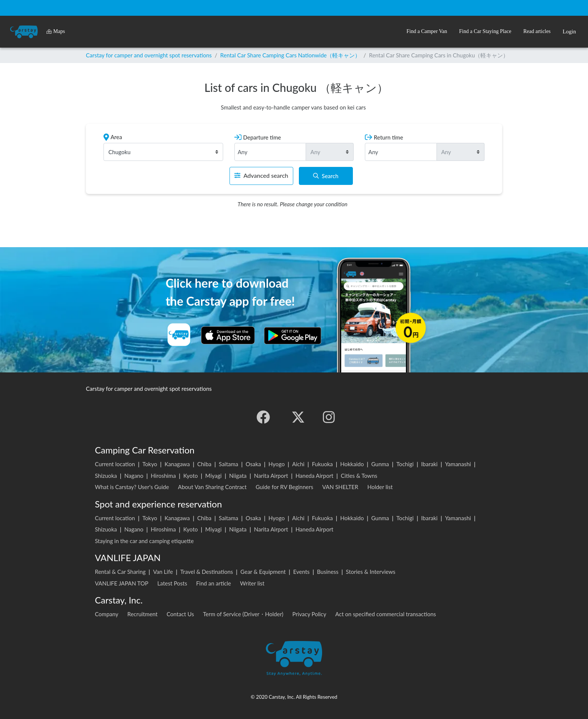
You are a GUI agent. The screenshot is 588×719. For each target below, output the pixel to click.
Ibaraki (429, 464)
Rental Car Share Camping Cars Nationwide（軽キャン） (290, 55)
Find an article (214, 583)
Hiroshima (163, 476)
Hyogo (277, 464)
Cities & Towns (359, 476)
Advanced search (261, 175)
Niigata (238, 476)
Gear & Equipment (263, 572)
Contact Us (180, 614)
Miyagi (213, 476)
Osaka (253, 464)
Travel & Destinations (207, 572)
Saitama (229, 464)
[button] (427, 32)
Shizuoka (106, 476)
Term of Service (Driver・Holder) (243, 614)
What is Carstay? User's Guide (132, 487)
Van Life (163, 572)
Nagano (134, 476)
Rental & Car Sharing (120, 572)
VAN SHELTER (340, 487)
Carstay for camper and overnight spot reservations (149, 55)
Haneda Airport (314, 476)
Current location (115, 464)
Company (107, 614)
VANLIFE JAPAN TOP (121, 583)
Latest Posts (172, 583)
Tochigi (405, 464)
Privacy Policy (309, 614)
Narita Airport (271, 476)
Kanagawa (177, 464)
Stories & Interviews (370, 572)
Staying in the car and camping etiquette (144, 541)
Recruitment (143, 614)
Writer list (252, 583)
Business (328, 572)
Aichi (298, 464)
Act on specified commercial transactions (386, 614)
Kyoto (191, 476)
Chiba (204, 464)
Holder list (380, 487)
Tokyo (150, 464)
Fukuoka (322, 464)
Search (326, 176)
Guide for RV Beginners (285, 487)
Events (301, 572)
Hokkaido (352, 464)
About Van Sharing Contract (212, 487)
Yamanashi (458, 464)
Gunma (380, 464)
